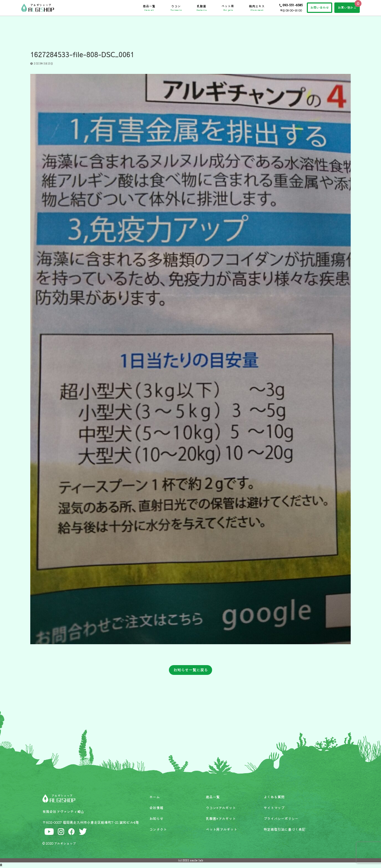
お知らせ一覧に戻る (191, 670)
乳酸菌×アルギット (221, 818)
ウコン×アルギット (221, 808)
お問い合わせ (320, 7)
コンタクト (158, 829)
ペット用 (228, 8)
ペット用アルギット (221, 829)
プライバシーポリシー (281, 818)
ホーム (155, 797)
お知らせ (156, 818)
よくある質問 (274, 797)
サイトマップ (274, 808)
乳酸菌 (201, 8)
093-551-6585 (293, 5)
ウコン (176, 8)
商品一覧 (149, 8)
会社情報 (156, 808)
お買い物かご (347, 7)
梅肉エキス (257, 8)
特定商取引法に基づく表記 (285, 829)
